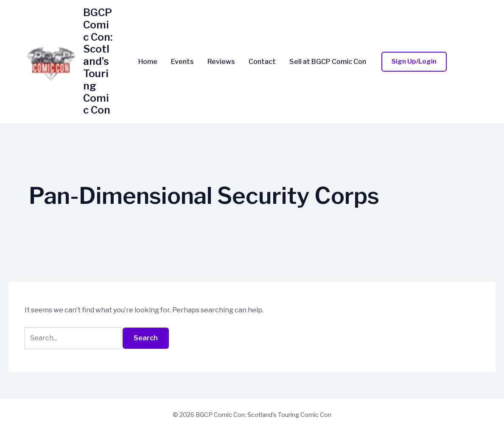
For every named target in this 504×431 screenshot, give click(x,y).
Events (182, 62)
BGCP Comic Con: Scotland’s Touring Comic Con (98, 61)
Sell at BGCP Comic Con (328, 62)
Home (148, 62)
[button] (414, 62)
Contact (262, 62)
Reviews (221, 62)
